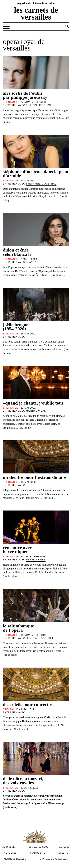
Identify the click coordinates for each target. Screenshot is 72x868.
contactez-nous (38, 847)
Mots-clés (10, 853)
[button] (67, 26)
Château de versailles (54, 859)
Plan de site (38, 853)
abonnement (10, 847)
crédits (63, 853)
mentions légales (15, 859)
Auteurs (64, 847)
